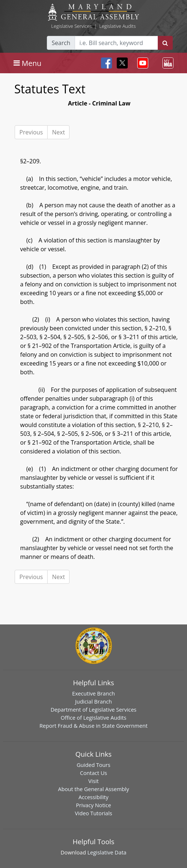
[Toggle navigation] (27, 63)
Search (61, 43)
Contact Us (93, 773)
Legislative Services (72, 26)
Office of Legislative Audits (93, 717)
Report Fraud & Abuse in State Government (93, 726)
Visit (93, 781)
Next (58, 132)
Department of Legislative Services (93, 709)
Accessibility (94, 797)
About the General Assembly (93, 789)
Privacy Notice (93, 805)
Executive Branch (93, 693)
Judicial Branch (93, 701)
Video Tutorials (94, 813)
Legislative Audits (117, 26)
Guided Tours (93, 765)
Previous (31, 132)
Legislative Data (107, 852)
